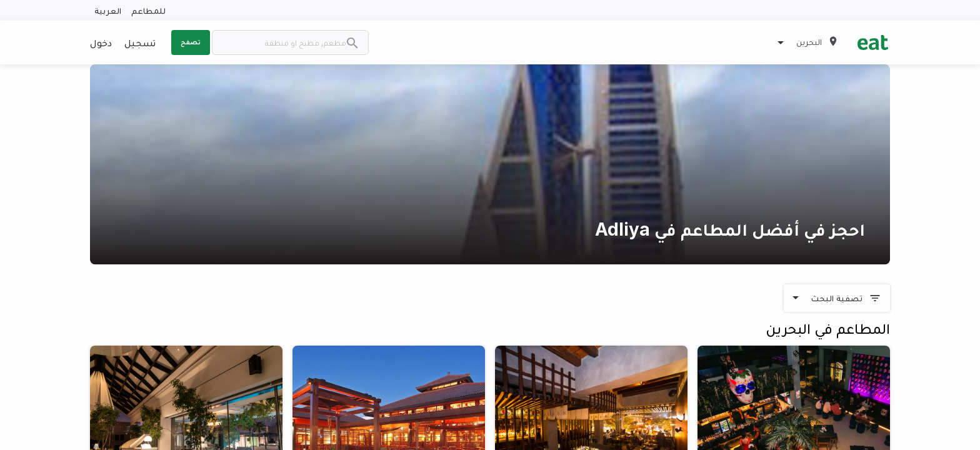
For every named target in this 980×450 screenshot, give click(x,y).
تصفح (191, 42)
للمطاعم (148, 10)
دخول (101, 42)
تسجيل (140, 42)
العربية (108, 10)
